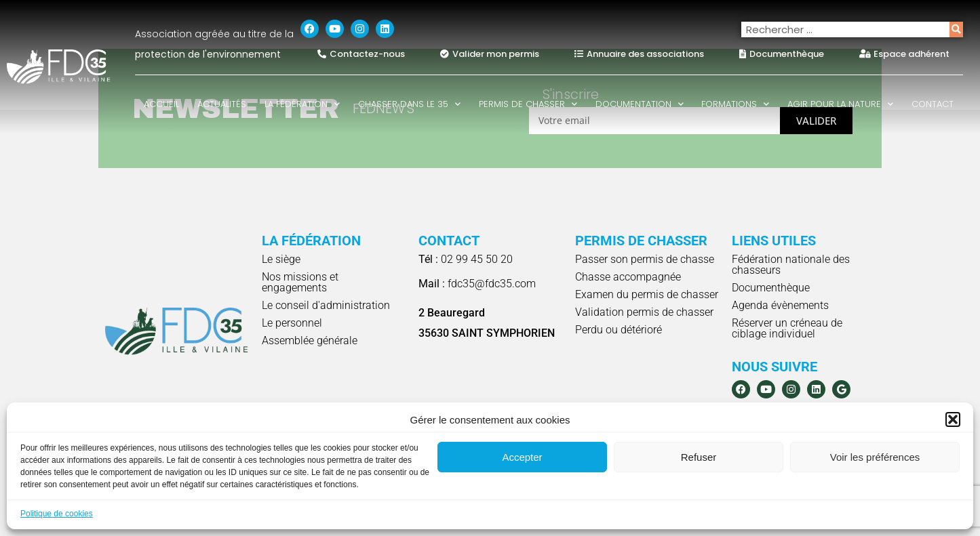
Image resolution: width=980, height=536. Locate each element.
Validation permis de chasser (644, 312)
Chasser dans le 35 (409, 104)
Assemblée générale (310, 341)
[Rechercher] (956, 29)
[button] (953, 419)
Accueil (161, 104)
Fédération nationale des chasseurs (791, 265)
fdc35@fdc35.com (477, 284)
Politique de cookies (57, 514)
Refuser (699, 457)
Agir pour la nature (840, 104)
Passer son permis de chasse (645, 259)
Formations (735, 104)
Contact (933, 104)
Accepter (522, 457)
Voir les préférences (875, 457)
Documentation (640, 104)
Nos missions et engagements (300, 282)
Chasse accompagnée (628, 277)
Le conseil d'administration (326, 305)
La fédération (302, 104)
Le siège (281, 259)
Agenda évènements (780, 305)
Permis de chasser (528, 104)
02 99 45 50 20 (466, 259)
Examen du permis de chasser (647, 294)
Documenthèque (771, 288)
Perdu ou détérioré (619, 330)
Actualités (222, 104)
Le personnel (292, 323)
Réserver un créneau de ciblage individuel (787, 328)
